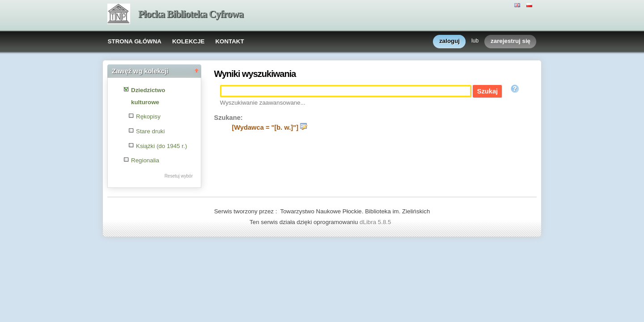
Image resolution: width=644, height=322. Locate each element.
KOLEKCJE (189, 41)
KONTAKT (229, 41)
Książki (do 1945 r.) (161, 146)
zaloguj (449, 41)
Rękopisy (148, 117)
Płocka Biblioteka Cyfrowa (191, 14)
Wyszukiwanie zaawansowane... (263, 103)
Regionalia (145, 160)
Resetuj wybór (179, 176)
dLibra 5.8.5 (376, 222)
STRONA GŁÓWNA (135, 41)
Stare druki (150, 131)
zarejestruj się (511, 41)
